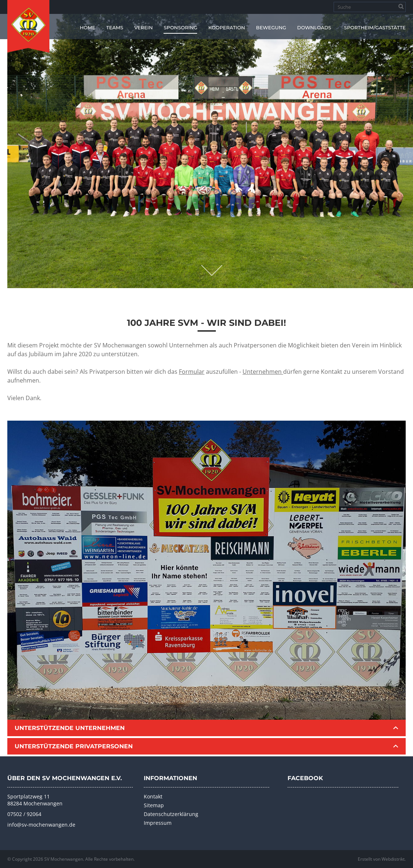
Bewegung (271, 27)
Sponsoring (180, 27)
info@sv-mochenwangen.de (41, 825)
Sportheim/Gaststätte (375, 27)
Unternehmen (263, 372)
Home (88, 27)
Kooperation (226, 27)
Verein (144, 27)
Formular (192, 372)
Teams (115, 27)
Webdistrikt (393, 859)
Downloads (314, 27)
